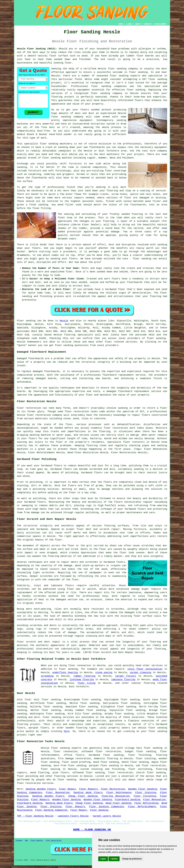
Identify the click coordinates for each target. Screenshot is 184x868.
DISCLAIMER (160, 24)
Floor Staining (146, 793)
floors (69, 585)
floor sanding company (107, 93)
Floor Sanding (99, 810)
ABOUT (138, 24)
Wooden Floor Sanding (143, 789)
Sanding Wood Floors (88, 793)
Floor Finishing (145, 796)
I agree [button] (103, 859)
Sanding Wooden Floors (41, 789)
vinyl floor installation (145, 669)
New (26, 841)
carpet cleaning (141, 673)
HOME (121, 24)
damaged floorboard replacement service (134, 391)
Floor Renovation (58, 793)
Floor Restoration (113, 789)
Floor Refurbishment (142, 807)
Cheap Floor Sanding (83, 796)
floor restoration (120, 773)
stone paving (104, 673)
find (28, 700)
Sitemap (19, 841)
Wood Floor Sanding (118, 803)
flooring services (66, 776)
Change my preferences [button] (132, 859)
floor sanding (136, 90)
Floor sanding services (58, 717)
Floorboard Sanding (127, 800)
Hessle (64, 321)
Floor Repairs (89, 789)
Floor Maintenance (119, 793)
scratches (23, 636)
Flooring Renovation (116, 796)
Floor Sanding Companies (107, 807)
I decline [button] (114, 859)
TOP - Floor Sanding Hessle (35, 816)
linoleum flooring (82, 680)
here (67, 731)
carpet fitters (126, 676)
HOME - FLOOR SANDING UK (92, 830)
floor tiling (86, 683)
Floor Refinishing (146, 803)
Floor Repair (68, 789)
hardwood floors (114, 562)
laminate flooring (123, 680)
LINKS (129, 24)
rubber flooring (84, 676)
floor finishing (140, 755)
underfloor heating (65, 673)
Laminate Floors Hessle (73, 816)
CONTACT (148, 24)
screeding (47, 676)
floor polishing (28, 776)
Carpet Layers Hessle (107, 816)
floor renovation (65, 752)
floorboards (52, 371)
